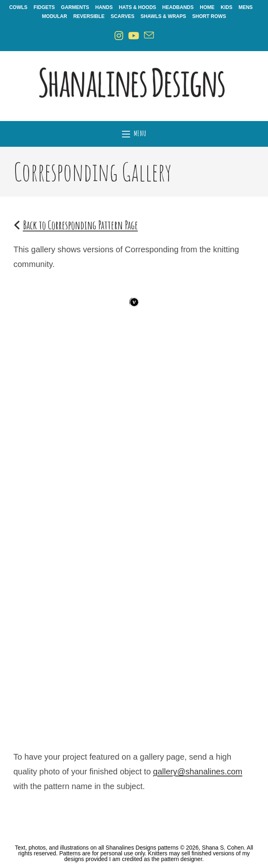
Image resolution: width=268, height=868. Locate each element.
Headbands (178, 7)
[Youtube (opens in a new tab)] (134, 36)
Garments (75, 7)
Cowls (18, 7)
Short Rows (209, 16)
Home (207, 7)
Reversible (89, 16)
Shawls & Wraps (163, 16)
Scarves (123, 16)
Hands (104, 7)
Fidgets (44, 7)
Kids (226, 7)
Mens (246, 7)
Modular (55, 16)
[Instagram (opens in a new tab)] (119, 36)
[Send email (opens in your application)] (149, 36)
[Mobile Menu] (134, 134)
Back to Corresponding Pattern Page (80, 225)
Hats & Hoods (137, 7)
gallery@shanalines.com (198, 772)
